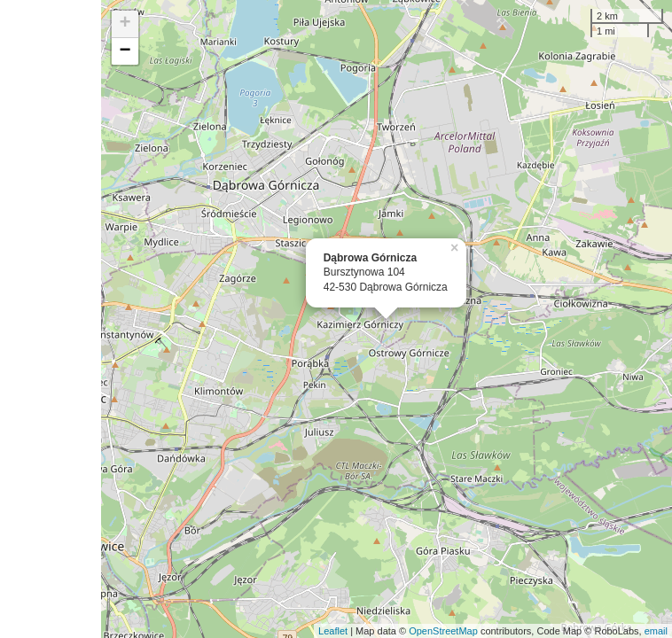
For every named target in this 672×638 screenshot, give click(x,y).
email (656, 631)
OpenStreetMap (443, 631)
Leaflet (333, 631)
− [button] (125, 51)
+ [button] (125, 24)
